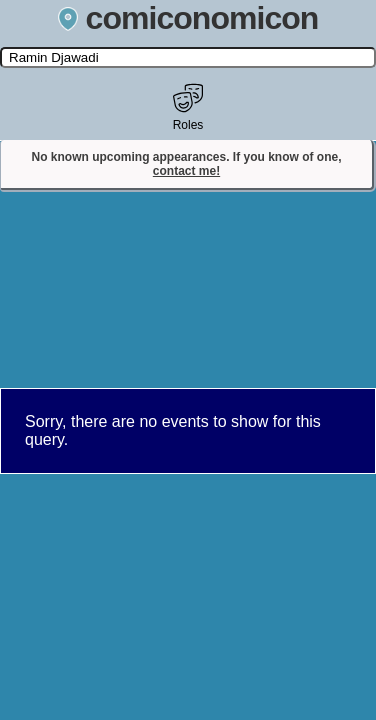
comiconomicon (188, 18)
